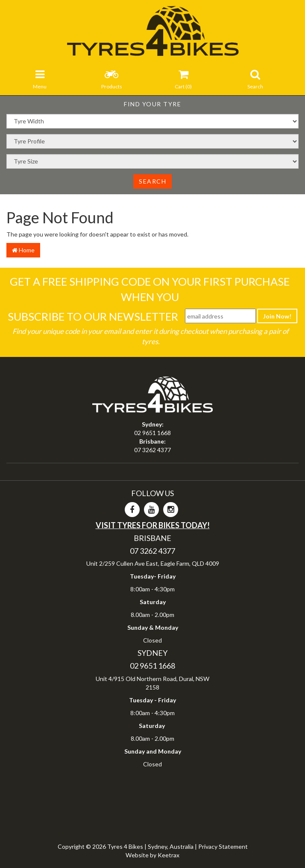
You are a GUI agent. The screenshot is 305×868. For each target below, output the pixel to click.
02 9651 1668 (152, 433)
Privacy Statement (223, 846)
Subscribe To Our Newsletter (93, 316)
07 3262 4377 (152, 450)
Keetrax (169, 855)
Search (152, 181)
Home (23, 250)
